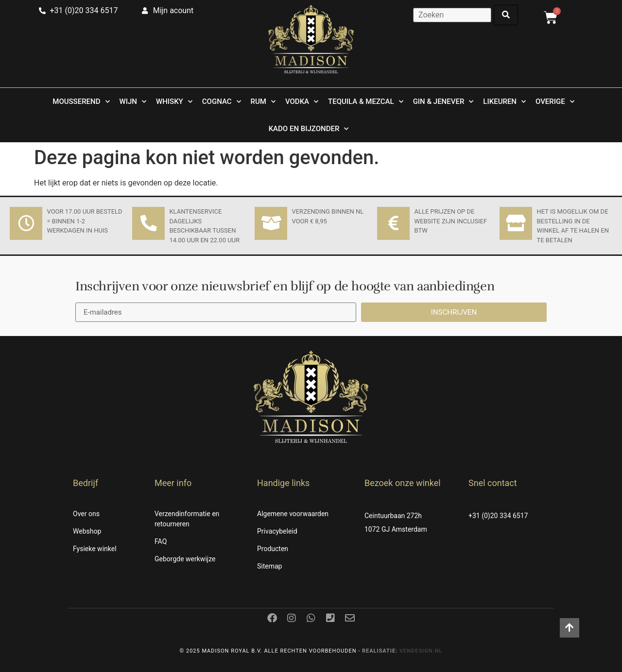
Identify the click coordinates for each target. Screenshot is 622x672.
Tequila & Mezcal (366, 102)
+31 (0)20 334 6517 (498, 516)
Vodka (302, 102)
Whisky (174, 102)
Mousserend (81, 102)
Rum (263, 102)
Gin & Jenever (443, 102)
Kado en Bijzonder (309, 129)
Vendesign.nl (421, 651)
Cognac (222, 102)
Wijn (133, 102)
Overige (555, 102)
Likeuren (504, 102)
